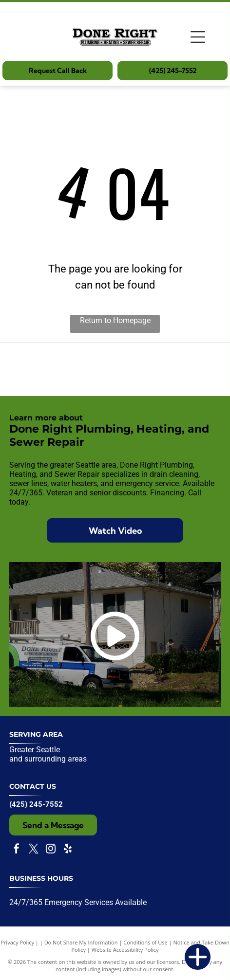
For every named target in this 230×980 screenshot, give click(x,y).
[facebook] (17, 850)
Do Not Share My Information (81, 942)
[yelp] (68, 850)
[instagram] (51, 850)
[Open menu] (198, 37)
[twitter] (34, 850)
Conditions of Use (145, 942)
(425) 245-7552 (36, 804)
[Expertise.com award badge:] (115, 370)
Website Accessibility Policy (125, 950)
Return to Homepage (115, 320)
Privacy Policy (17, 942)
